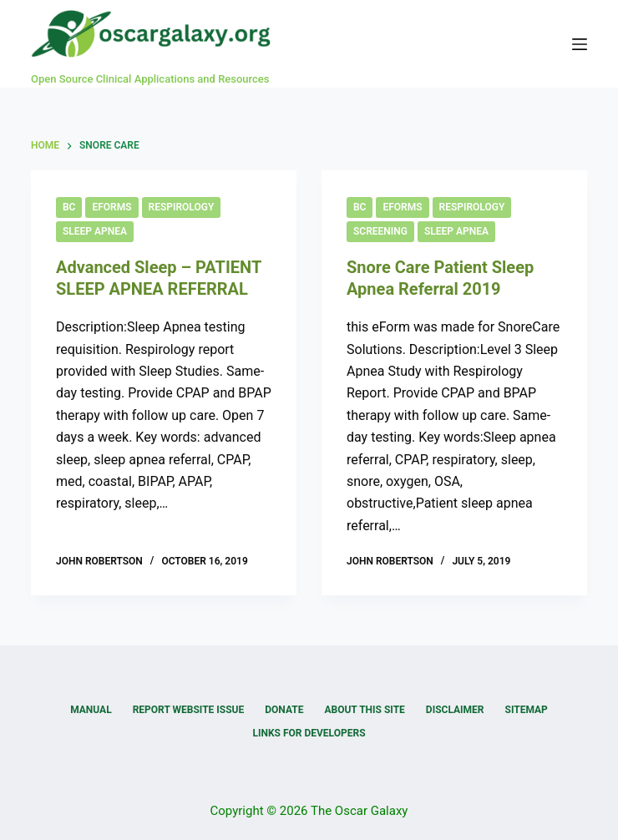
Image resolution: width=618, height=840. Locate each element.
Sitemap (527, 710)
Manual (91, 710)
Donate (284, 710)
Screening (380, 231)
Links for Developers (309, 733)
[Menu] (580, 44)
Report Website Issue (189, 710)
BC (69, 207)
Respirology (182, 207)
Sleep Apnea (95, 231)
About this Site (364, 710)
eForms (111, 207)
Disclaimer (455, 710)
